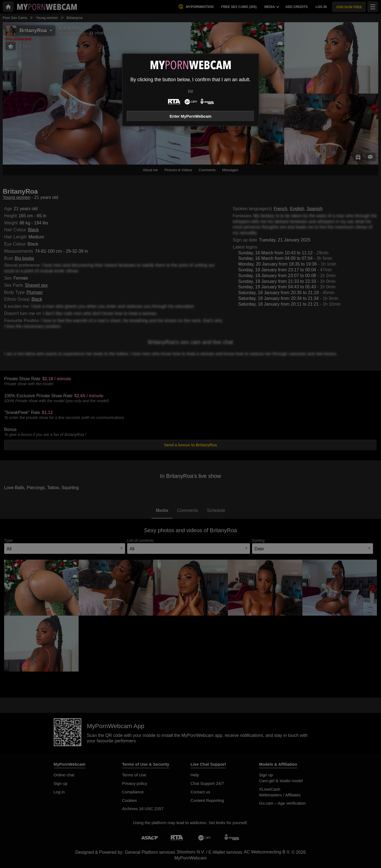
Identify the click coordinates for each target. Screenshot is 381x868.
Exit (190, 91)
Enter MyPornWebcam (190, 116)
